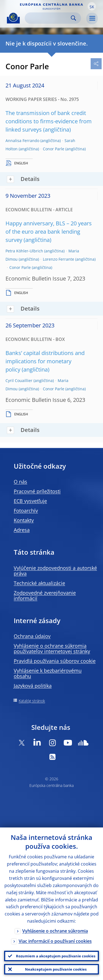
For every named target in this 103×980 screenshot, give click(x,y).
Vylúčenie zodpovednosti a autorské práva (55, 571)
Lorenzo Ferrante (59, 259)
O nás (20, 482)
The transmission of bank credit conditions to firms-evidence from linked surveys (49, 121)
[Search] (48, 18)
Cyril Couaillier (19, 380)
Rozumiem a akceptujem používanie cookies (56, 956)
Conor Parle (54, 149)
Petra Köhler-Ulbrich (24, 251)
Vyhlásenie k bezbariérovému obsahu (48, 673)
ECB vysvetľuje (30, 501)
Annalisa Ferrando (22, 141)
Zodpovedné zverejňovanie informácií (45, 596)
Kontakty (24, 520)
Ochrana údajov (32, 636)
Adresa (22, 530)
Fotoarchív (26, 511)
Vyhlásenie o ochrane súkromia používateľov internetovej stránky (52, 648)
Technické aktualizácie (39, 583)
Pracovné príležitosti (37, 491)
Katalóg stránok (32, 701)
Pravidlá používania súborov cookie (55, 661)
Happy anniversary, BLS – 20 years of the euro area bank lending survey (49, 232)
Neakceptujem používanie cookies (56, 969)
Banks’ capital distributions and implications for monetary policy (45, 361)
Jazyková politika (33, 686)
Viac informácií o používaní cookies (55, 941)
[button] (92, 6)
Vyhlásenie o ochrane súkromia (55, 931)
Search (73, 18)
